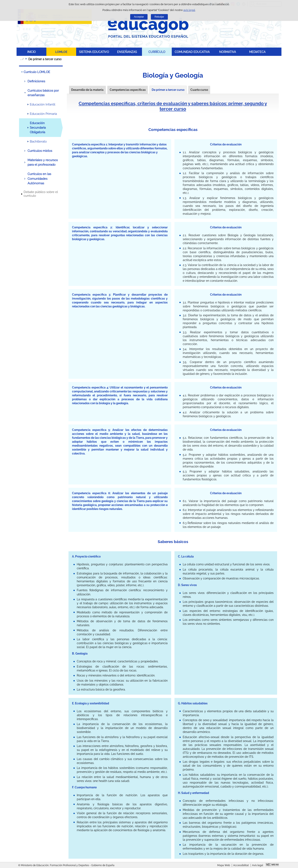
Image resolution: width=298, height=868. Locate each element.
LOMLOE (61, 52)
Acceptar (139, 17)
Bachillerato (38, 141)
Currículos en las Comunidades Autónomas (39, 179)
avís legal (189, 10)
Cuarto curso (199, 90)
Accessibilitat (241, 865)
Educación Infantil (43, 104)
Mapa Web (224, 865)
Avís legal (258, 865)
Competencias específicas (128, 90)
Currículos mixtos (40, 151)
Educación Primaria (43, 114)
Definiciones (36, 81)
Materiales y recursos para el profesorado (43, 162)
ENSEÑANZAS (127, 52)
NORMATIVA (228, 52)
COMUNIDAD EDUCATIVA (192, 52)
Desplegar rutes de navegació (22, 59)
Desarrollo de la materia (87, 90)
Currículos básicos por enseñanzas (43, 93)
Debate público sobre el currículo (41, 194)
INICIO (32, 52)
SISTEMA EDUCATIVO (94, 52)
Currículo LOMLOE (37, 72)
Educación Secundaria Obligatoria (38, 128)
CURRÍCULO (157, 52)
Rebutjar (159, 17)
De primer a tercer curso (168, 90)
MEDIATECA (257, 52)
